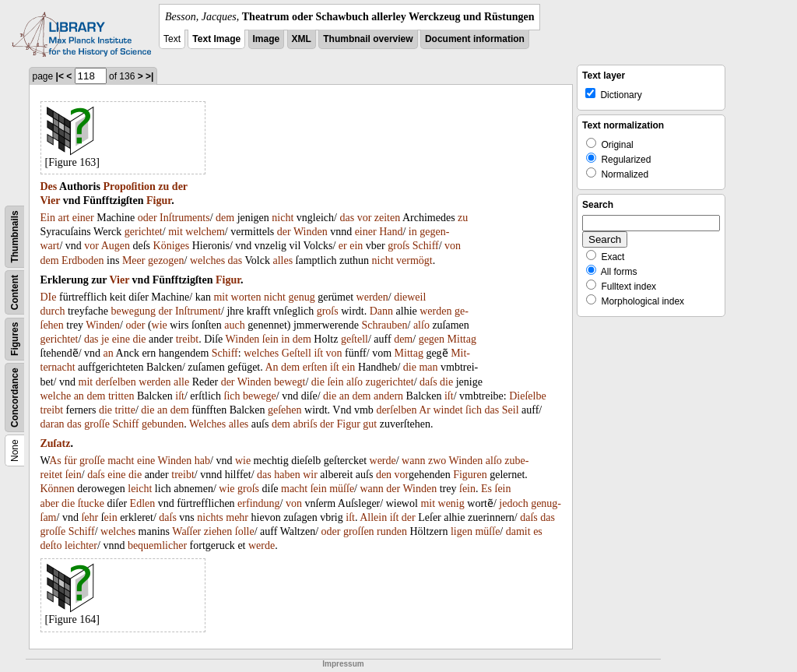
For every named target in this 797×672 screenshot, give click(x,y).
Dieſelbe (527, 396)
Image (267, 39)
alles (283, 260)
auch (234, 325)
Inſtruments (185, 218)
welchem (205, 232)
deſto (51, 545)
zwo (437, 461)
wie (160, 325)
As (55, 461)
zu (163, 186)
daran (53, 424)
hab (202, 461)
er (343, 246)
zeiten (387, 218)
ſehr (90, 517)
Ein (48, 218)
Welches (207, 424)
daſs (428, 382)
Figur (159, 201)
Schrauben (384, 325)
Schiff (426, 246)
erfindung (258, 503)
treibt (188, 339)
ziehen (218, 531)
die (139, 339)
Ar (425, 410)
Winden (311, 232)
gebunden (163, 424)
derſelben (116, 382)
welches (207, 260)
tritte (125, 410)
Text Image (216, 39)
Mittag (462, 339)
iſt (318, 353)
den (384, 475)
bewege (260, 396)
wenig (451, 503)
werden (372, 297)
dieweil (410, 297)
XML (302, 39)
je (105, 339)
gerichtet (144, 232)
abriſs (305, 424)
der (180, 186)
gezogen (166, 260)
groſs (398, 246)
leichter (81, 545)
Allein (373, 517)
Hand (391, 232)
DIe (49, 297)
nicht (283, 218)
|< (60, 76)
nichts (210, 517)
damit (518, 531)
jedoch (513, 503)
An (271, 367)
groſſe (97, 424)
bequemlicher (157, 545)
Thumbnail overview (368, 39)
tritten (121, 396)
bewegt (290, 382)
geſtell (355, 339)
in (413, 232)
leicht (140, 489)
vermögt (414, 260)
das (347, 218)
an (109, 353)
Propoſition (129, 186)
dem (225, 218)
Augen (116, 246)
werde (383, 461)
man (428, 367)
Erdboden (83, 260)
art (63, 218)
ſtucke (91, 503)
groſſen (359, 531)
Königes (172, 246)
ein (356, 246)
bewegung (133, 311)
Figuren (470, 475)
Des (49, 186)
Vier (51, 201)
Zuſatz (56, 443)
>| (149, 76)
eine (121, 339)
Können (58, 489)
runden (392, 531)
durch (53, 311)
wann (413, 461)
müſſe (342, 489)
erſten (315, 367)
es (538, 531)
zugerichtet (389, 382)
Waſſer (186, 531)
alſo (421, 325)
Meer (134, 260)
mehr (237, 517)
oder (147, 218)
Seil (511, 410)
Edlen (143, 503)
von (453, 246)
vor (365, 218)
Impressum (343, 664)
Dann (381, 311)
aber (50, 503)
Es (486, 489)
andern (388, 396)
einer (83, 218)
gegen (432, 339)
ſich (232, 396)
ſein (270, 339)
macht (121, 461)
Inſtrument (198, 311)
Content (15, 292)
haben (287, 475)
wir (310, 475)
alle (181, 382)
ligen (462, 531)
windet (448, 410)
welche (56, 396)
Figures (15, 339)
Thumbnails (15, 236)
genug (301, 297)
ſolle (245, 531)
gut (370, 424)
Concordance (15, 398)
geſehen (285, 410)
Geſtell (297, 353)
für (70, 461)
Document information (475, 39)
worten (246, 297)
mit (176, 232)
